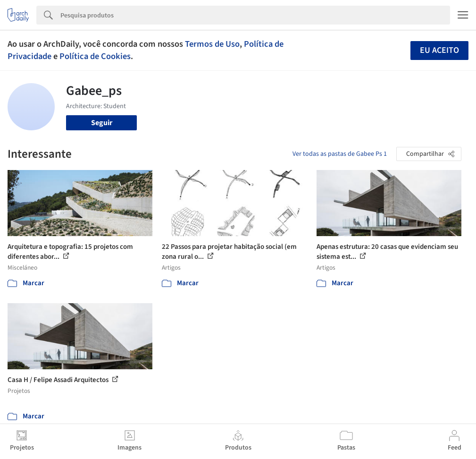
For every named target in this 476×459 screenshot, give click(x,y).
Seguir (102, 123)
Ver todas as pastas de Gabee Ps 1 (340, 154)
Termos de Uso (212, 44)
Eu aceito (439, 50)
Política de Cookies (95, 56)
